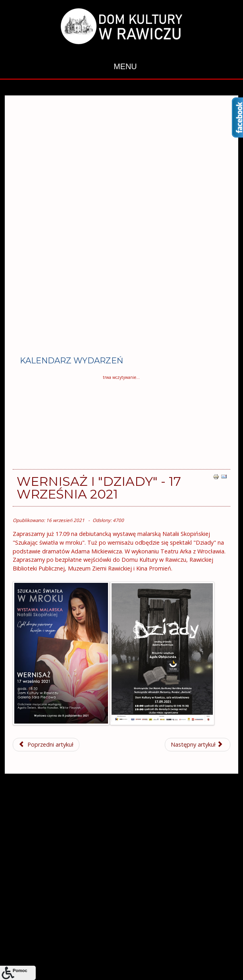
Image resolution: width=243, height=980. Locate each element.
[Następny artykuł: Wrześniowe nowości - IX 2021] (198, 745)
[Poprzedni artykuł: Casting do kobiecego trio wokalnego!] (46, 745)
